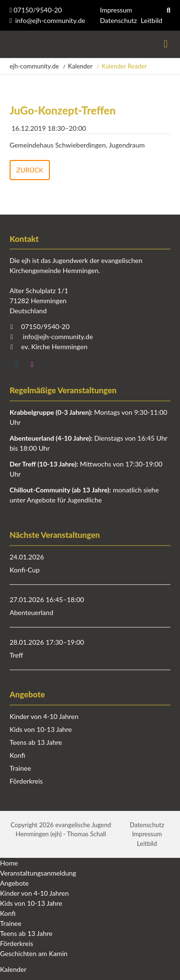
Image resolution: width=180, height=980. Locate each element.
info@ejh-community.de (50, 20)
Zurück (30, 170)
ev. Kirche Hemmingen (54, 347)
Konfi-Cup (25, 570)
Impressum (116, 10)
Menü (166, 44)
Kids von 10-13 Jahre (41, 729)
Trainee (20, 768)
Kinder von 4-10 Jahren (44, 716)
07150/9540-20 (36, 10)
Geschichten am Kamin (34, 953)
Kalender (80, 66)
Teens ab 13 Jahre (36, 742)
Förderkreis (26, 781)
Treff (16, 655)
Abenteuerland (31, 612)
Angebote (14, 883)
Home (9, 863)
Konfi (17, 755)
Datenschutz (118, 20)
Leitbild (151, 20)
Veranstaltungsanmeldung (38, 873)
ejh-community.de (34, 66)
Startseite (11, 44)
